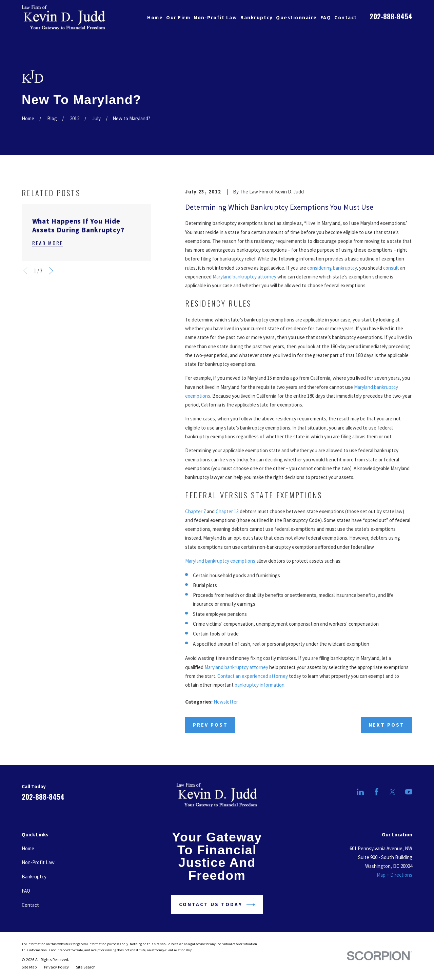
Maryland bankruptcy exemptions (220, 561)
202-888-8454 (391, 16)
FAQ (26, 891)
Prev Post (210, 725)
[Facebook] (377, 792)
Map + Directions (394, 875)
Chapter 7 (195, 511)
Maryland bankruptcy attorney (244, 277)
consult (391, 268)
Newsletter (226, 702)
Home (28, 848)
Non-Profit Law (38, 862)
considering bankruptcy (332, 268)
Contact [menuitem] (346, 17)
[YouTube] (409, 792)
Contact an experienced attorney (253, 676)
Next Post (387, 725)
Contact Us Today (217, 905)
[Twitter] (392, 792)
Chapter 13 (227, 511)
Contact (30, 905)
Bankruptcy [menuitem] (257, 17)
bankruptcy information (260, 685)
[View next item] (51, 271)
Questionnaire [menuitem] (297, 17)
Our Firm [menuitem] (178, 17)
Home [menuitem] (155, 17)
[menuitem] (29, 967)
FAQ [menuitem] (326, 17)
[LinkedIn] (360, 792)
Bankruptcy (34, 877)
